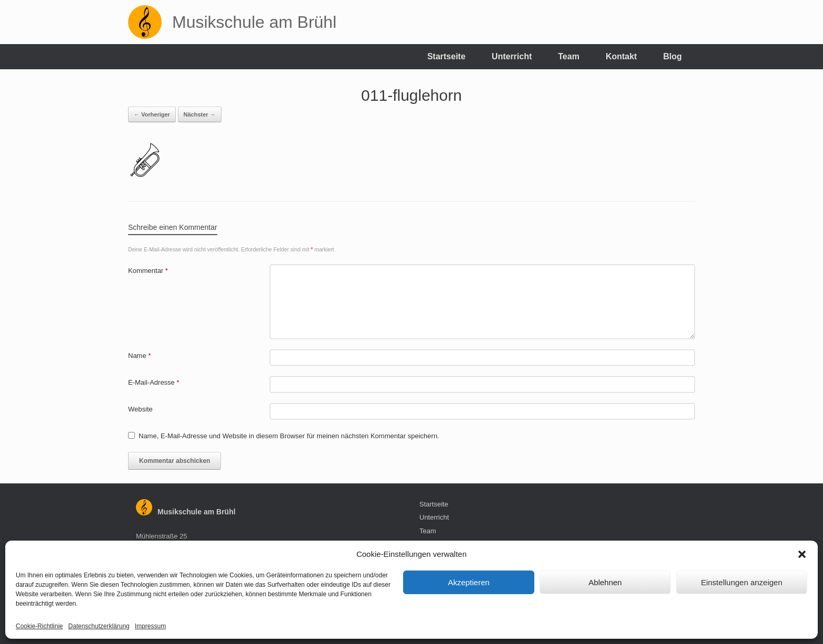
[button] (802, 554)
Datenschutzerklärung (99, 626)
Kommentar (148, 271)
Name (139, 356)
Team (569, 56)
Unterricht (512, 56)
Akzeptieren (468, 582)
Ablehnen (605, 582)
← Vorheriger (152, 114)
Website (140, 409)
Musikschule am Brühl (197, 512)
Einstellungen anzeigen (741, 582)
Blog (672, 56)
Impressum (150, 626)
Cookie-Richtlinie (39, 626)
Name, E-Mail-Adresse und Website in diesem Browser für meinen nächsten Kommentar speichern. (289, 436)
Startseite (446, 56)
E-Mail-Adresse (154, 382)
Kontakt (621, 56)
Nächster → (200, 114)
